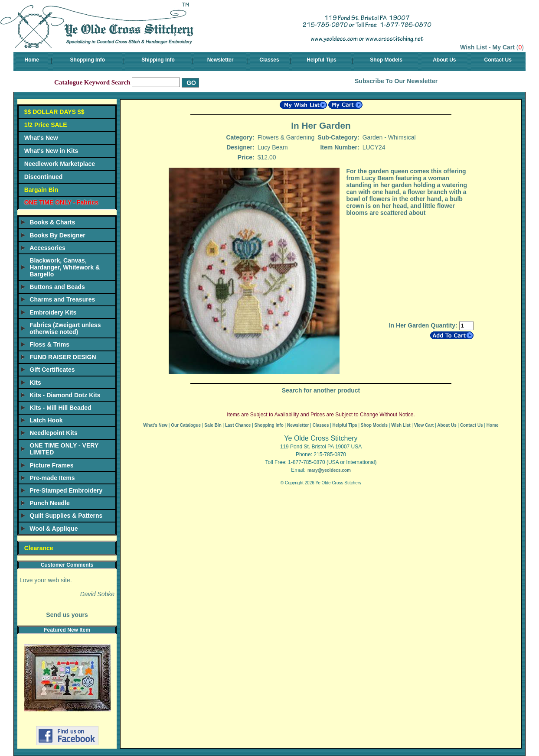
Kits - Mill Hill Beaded (60, 408)
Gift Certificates (52, 370)
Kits (35, 383)
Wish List (474, 47)
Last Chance (238, 425)
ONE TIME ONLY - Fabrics (61, 202)
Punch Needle (50, 503)
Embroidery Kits (53, 312)
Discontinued (44, 177)
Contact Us (498, 60)
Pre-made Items (52, 478)
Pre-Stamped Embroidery (66, 490)
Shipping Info (158, 60)
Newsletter (220, 60)
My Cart (504, 47)
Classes (269, 60)
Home (32, 60)
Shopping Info (87, 60)
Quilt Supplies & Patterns (66, 516)
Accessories (47, 248)
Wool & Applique (54, 529)
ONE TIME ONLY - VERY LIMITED (64, 449)
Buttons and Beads (57, 287)
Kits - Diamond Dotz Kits (65, 395)
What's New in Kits (51, 151)
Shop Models (386, 60)
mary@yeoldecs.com (329, 470)
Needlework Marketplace (60, 164)
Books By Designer (57, 235)
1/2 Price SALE (46, 125)
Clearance (39, 548)
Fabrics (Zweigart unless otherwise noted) (65, 328)
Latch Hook (46, 420)
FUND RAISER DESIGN (63, 357)
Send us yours (67, 615)
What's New (41, 138)
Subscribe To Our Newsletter (396, 81)
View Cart (424, 425)
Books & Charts (52, 222)
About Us (444, 60)
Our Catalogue (186, 425)
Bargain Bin (41, 190)
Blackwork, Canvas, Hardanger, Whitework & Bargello (65, 267)
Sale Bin (213, 425)
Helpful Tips (321, 60)
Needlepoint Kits (53, 433)
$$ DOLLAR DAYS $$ (54, 112)
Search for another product (321, 390)
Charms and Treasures (62, 299)
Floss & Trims (49, 344)
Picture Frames (51, 465)
